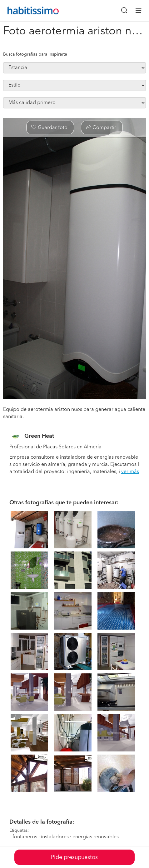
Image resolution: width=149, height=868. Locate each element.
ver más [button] (130, 472)
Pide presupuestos (74, 857)
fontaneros (25, 837)
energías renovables (96, 837)
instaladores (55, 837)
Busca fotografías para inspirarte (35, 54)
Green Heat (39, 436)
